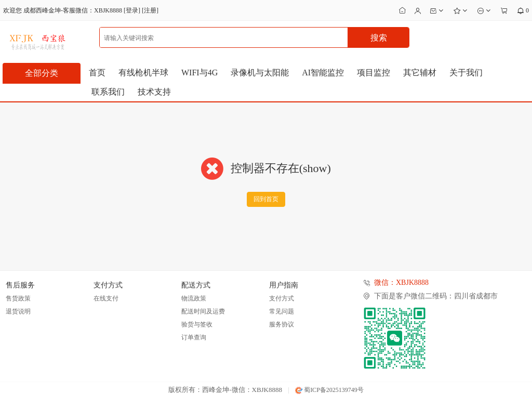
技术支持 (154, 92)
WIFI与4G (199, 73)
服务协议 (282, 324)
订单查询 (194, 337)
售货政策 (18, 298)
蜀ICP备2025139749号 (329, 390)
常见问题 (282, 311)
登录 (132, 10)
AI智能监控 (323, 73)
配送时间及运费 (203, 311)
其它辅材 (420, 73)
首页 (97, 73)
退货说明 (18, 311)
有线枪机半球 (143, 73)
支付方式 (282, 298)
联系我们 (108, 92)
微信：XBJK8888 (401, 283)
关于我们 (466, 73)
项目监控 (374, 73)
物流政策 (194, 298)
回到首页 (266, 199)
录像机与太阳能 (260, 73)
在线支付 (106, 298)
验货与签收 (197, 324)
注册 (150, 10)
